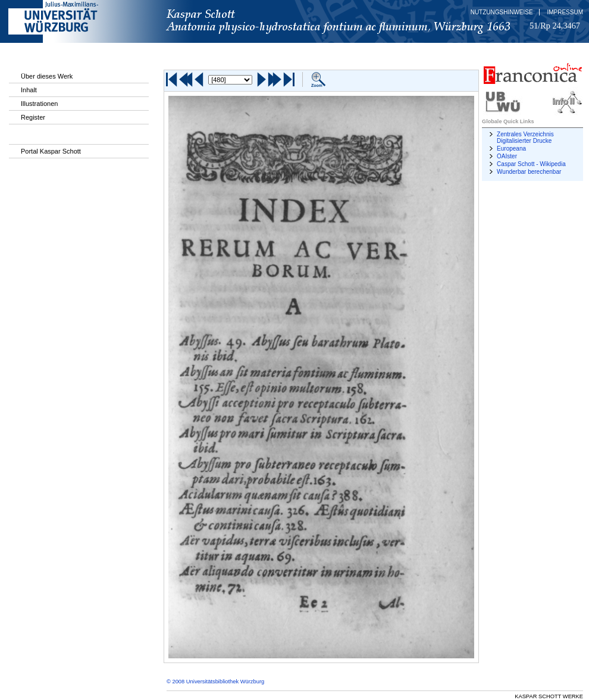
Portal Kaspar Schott (51, 151)
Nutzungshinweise (502, 12)
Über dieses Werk (47, 76)
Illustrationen (39, 104)
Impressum (565, 12)
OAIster (507, 156)
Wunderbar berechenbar (529, 172)
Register (33, 117)
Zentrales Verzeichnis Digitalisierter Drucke (525, 137)
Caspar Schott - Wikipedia (531, 164)
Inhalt (29, 90)
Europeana (511, 149)
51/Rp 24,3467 (555, 26)
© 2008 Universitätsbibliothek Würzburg (215, 682)
